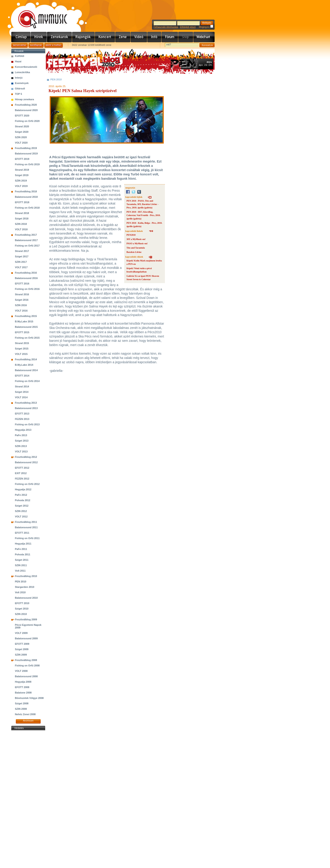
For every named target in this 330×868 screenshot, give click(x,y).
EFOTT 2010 (22, 603)
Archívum (28, 721)
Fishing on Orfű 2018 (27, 208)
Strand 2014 (22, 386)
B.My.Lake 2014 (24, 365)
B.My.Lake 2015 (24, 321)
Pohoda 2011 (23, 554)
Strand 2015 (22, 343)
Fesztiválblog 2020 (26, 105)
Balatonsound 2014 (26, 370)
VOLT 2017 (21, 267)
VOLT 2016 (21, 311)
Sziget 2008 (22, 703)
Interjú (19, 78)
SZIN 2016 (21, 305)
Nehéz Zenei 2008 (25, 714)
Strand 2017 (22, 251)
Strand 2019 (22, 170)
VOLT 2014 (21, 397)
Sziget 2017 (22, 256)
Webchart (204, 37)
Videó (139, 37)
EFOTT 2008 (22, 687)
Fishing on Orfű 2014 (27, 381)
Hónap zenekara (24, 99)
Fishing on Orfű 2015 (27, 338)
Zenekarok (60, 37)
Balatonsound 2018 (26, 197)
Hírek (39, 37)
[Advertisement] (28, 799)
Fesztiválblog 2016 (26, 273)
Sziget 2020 (22, 132)
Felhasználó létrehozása (166, 27)
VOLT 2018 (21, 229)
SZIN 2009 (21, 655)
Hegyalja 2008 (23, 682)
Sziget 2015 (22, 349)
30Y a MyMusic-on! (136, 239)
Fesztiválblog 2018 (26, 191)
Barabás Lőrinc (134, 252)
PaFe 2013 (21, 435)
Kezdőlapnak (36, 45)
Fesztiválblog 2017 (26, 235)
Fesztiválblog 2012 (26, 457)
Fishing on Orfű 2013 (27, 424)
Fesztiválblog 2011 (26, 522)
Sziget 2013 (22, 441)
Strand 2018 (22, 213)
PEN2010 (131, 235)
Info (154, 37)
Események (22, 83)
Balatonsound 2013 (26, 408)
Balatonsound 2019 (26, 154)
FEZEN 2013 (22, 419)
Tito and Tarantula (136, 248)
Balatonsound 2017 (26, 240)
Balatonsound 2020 (26, 110)
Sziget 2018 (22, 219)
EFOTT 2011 (22, 533)
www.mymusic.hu (39, 15)
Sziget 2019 (22, 175)
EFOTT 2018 (22, 202)
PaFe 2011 (21, 549)
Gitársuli (20, 88)
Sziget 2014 (22, 392)
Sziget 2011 (22, 560)
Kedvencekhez (20, 45)
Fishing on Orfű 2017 (27, 246)
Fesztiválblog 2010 (26, 576)
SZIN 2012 (21, 511)
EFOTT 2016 (22, 284)
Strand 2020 (22, 126)
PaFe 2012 (21, 495)
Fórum (170, 37)
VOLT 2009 (21, 633)
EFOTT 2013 (22, 414)
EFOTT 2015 (22, 332)
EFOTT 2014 (22, 376)
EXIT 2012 (21, 473)
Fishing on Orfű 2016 (27, 289)
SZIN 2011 (21, 565)
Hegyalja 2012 (23, 489)
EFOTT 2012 (22, 468)
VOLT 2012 (21, 517)
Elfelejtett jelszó (188, 27)
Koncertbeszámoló (26, 67)
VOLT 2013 (21, 451)
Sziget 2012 (22, 506)
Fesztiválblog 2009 (26, 619)
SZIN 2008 (21, 709)
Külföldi (20, 56)
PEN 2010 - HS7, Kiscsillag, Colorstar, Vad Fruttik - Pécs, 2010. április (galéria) (143, 215)
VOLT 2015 (21, 354)
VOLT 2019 (21, 186)
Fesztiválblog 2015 (26, 316)
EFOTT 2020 (22, 116)
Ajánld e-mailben (54, 45)
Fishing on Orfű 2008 (27, 666)
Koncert (105, 37)
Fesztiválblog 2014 (26, 359)
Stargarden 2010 (25, 587)
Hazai (18, 61)
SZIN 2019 (21, 181)
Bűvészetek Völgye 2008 (29, 698)
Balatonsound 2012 (26, 462)
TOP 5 (18, 94)
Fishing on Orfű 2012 (27, 484)
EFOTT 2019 (22, 159)
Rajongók (83, 37)
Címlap (21, 37)
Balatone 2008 (23, 693)
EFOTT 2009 (22, 644)
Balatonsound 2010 (26, 598)
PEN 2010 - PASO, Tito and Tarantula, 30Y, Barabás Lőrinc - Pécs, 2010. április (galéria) (143, 204)
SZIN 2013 (21, 446)
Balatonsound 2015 (26, 327)
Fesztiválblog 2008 (26, 660)
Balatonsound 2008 (26, 676)
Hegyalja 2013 (23, 430)
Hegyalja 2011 (23, 544)
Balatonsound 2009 (26, 638)
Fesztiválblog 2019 (26, 148)
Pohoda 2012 (23, 500)
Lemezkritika (22, 72)
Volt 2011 (20, 571)
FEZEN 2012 (22, 479)
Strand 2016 (22, 294)
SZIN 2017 (21, 262)
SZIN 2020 (21, 137)
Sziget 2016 (22, 300)
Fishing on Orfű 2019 (27, 164)
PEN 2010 (21, 582)
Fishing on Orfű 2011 (27, 538)
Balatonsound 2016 (26, 278)
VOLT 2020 (21, 143)
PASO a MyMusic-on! (137, 243)
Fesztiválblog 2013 (26, 403)
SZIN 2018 (21, 224)
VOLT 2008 (21, 671)
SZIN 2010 (21, 614)
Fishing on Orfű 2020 (27, 121)
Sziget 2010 (22, 609)
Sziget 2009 (22, 649)
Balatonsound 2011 (26, 527)
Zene (123, 37)
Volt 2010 (20, 592)
